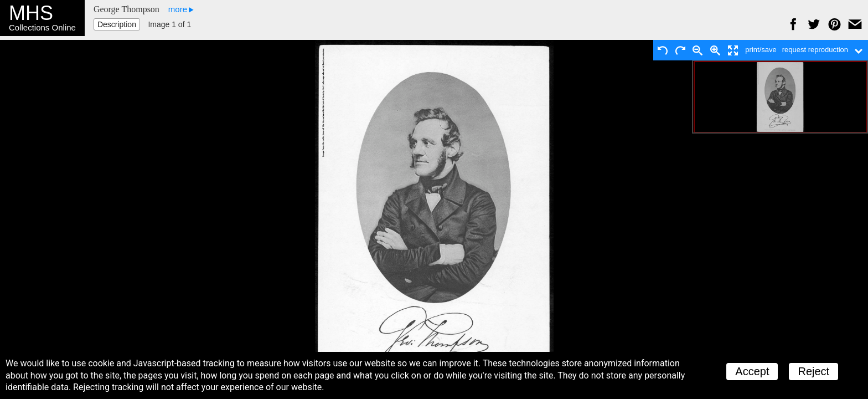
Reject (813, 371)
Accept (752, 371)
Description (117, 24)
